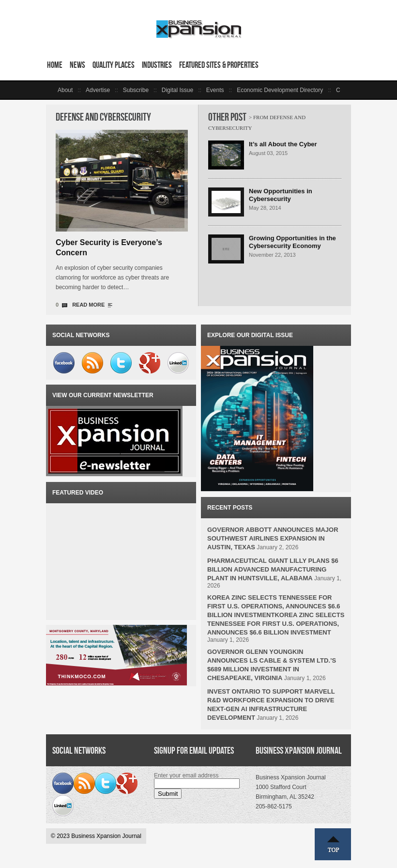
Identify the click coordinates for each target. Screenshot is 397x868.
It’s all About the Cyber (283, 144)
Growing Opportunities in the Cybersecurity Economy (292, 242)
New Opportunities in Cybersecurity (281, 195)
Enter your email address (186, 775)
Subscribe (136, 90)
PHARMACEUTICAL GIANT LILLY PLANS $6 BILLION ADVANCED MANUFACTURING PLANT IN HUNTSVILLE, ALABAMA (273, 569)
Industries (157, 65)
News (77, 65)
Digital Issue (177, 90)
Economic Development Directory (280, 90)
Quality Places (114, 65)
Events (215, 90)
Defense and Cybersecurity (103, 117)
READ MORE (88, 305)
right (345, 90)
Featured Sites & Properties (219, 65)
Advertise (98, 90)
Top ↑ (333, 844)
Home (55, 65)
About (65, 90)
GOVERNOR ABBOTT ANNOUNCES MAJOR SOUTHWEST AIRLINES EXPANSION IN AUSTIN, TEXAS (273, 538)
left (52, 90)
